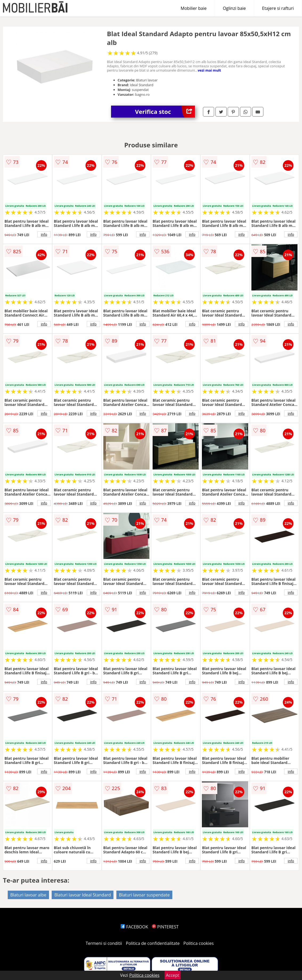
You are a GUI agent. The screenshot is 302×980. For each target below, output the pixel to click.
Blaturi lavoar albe (28, 895)
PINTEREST (165, 927)
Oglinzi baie (234, 8)
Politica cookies (199, 943)
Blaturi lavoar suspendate (144, 895)
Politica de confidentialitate (153, 943)
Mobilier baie (193, 8)
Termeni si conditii (104, 943)
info (44, 234)
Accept (173, 975)
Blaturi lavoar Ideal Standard (83, 895)
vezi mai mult (209, 70)
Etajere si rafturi (278, 8)
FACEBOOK (134, 927)
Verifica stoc (165, 112)
